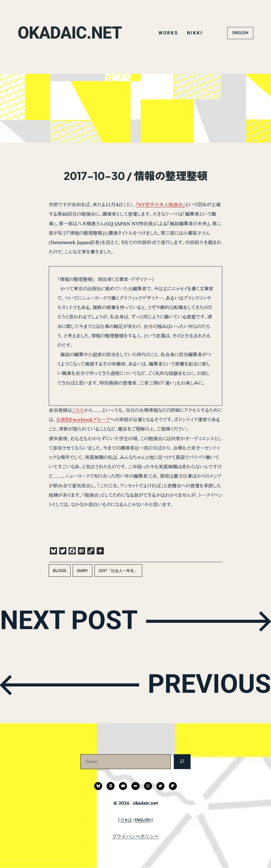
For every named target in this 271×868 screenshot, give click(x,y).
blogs (60, 570)
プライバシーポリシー (135, 836)
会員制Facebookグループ (83, 420)
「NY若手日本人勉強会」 (160, 205)
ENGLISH (240, 33)
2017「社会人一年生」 (118, 570)
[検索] (182, 761)
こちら (78, 410)
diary (82, 570)
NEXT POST (69, 620)
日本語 (126, 820)
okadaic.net (70, 33)
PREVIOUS (209, 684)
